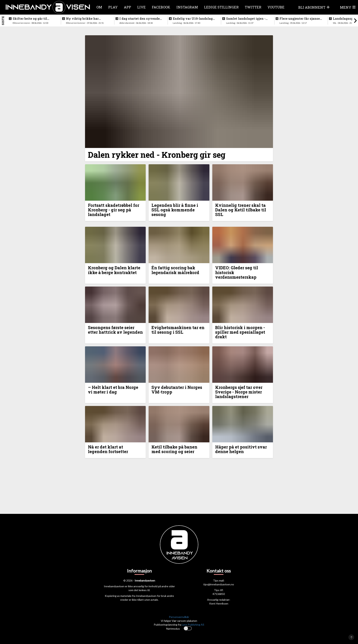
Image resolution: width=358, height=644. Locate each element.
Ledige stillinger (221, 7)
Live (141, 7)
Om (99, 7)
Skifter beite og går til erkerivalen (30, 19)
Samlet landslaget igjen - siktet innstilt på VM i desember (246, 19)
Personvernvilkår (179, 617)
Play (113, 7)
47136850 (219, 594)
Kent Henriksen (219, 603)
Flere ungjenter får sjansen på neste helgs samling (301, 19)
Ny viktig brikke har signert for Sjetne (82, 19)
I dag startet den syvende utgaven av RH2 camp (140, 19)
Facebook (161, 7)
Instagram (187, 7)
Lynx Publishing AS (193, 625)
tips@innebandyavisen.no (219, 584)
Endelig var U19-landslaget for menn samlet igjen (194, 19)
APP (127, 7)
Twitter (253, 7)
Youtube (276, 7)
